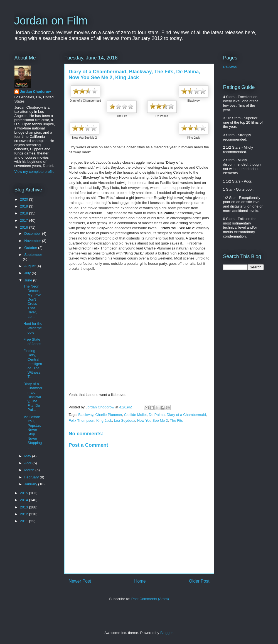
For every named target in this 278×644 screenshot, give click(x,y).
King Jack (104, 420)
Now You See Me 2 (153, 420)
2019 (25, 206)
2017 (25, 220)
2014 (25, 500)
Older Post (199, 581)
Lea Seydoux (125, 420)
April (28, 463)
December (33, 234)
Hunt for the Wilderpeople (33, 328)
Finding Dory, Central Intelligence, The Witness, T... (33, 364)
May (28, 456)
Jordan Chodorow (35, 92)
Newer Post (80, 581)
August (30, 266)
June (29, 280)
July (28, 273)
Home (140, 581)
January (31, 484)
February (32, 477)
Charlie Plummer (109, 415)
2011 (25, 521)
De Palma (157, 415)
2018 (25, 213)
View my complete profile (35, 172)
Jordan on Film (51, 21)
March (30, 470)
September (33, 255)
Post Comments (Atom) (150, 599)
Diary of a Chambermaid (186, 415)
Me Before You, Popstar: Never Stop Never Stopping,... (33, 432)
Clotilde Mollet (136, 415)
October (31, 248)
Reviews (230, 67)
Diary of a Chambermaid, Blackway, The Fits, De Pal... (33, 397)
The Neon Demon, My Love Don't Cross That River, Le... (32, 301)
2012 (25, 514)
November (33, 241)
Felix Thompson (82, 420)
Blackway (86, 415)
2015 (25, 493)
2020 (25, 199)
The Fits (176, 420)
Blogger (166, 633)
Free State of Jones (32, 342)
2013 (25, 507)
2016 (25, 227)
